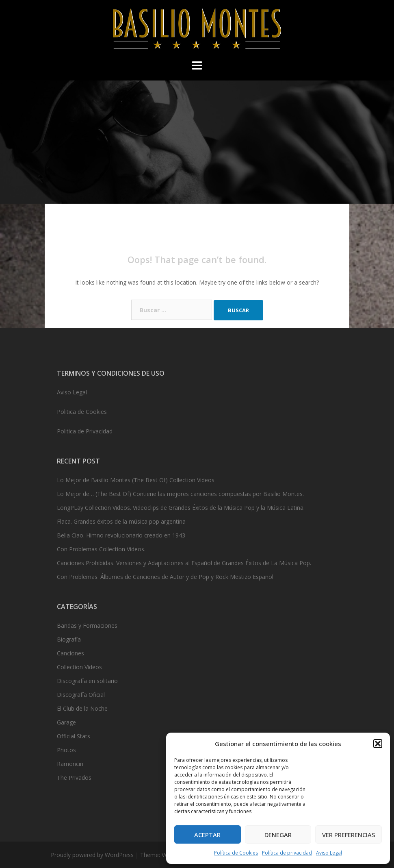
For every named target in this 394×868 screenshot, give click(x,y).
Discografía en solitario (87, 681)
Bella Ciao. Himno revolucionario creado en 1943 (121, 535)
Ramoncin (70, 764)
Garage (66, 722)
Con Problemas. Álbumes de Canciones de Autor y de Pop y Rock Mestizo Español (165, 577)
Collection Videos (79, 667)
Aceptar (207, 835)
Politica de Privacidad (85, 431)
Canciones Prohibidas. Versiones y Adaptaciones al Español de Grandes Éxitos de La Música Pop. (184, 563)
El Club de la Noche (82, 708)
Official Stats (74, 736)
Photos (66, 750)
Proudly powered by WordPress (92, 855)
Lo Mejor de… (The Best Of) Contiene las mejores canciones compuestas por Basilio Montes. (180, 494)
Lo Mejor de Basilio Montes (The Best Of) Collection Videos (136, 480)
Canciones (70, 653)
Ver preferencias (349, 835)
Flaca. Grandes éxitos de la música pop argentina (121, 521)
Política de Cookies (236, 853)
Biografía (69, 639)
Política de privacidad (287, 853)
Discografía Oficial (81, 695)
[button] (378, 744)
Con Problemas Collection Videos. (101, 549)
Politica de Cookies (82, 412)
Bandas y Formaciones (87, 625)
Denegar (278, 835)
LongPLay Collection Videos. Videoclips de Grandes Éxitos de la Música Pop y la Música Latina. (181, 508)
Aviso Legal (329, 853)
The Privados (74, 778)
